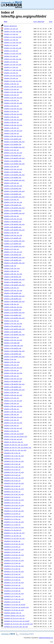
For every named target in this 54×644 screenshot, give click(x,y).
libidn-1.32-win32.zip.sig (14, 329)
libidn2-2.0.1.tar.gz (12, 453)
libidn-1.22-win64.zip (13, 161)
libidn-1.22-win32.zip (13, 155)
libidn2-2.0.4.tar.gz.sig (14, 489)
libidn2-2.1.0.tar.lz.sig (14, 516)
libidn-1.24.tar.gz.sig (13, 202)
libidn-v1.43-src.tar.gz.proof (16, 445)
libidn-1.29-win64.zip (13, 282)
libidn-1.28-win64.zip (13, 260)
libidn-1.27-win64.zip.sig (14, 246)
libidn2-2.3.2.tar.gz (12, 569)
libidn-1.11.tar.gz (11, 89)
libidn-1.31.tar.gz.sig (13, 323)
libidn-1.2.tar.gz (11, 40)
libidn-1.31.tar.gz (11, 321)
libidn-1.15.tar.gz (11, 111)
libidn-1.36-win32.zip (13, 381)
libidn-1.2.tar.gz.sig (13, 42)
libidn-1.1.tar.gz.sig (13, 37)
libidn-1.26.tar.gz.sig (13, 235)
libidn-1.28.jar (10, 266)
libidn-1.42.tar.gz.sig (13, 428)
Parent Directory (11, 26)
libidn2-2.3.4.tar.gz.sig (14, 582)
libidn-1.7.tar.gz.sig (13, 70)
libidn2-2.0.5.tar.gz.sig (14, 500)
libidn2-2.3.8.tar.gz (12, 602)
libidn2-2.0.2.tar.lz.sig (14, 472)
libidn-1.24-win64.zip (13, 194)
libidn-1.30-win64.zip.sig (14, 301)
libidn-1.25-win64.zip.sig (14, 213)
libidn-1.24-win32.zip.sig (14, 191)
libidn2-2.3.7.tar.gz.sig (14, 599)
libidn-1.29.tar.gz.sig (13, 290)
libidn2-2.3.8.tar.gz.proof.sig (16, 607)
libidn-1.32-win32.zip (13, 326)
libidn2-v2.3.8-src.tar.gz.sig (16, 627)
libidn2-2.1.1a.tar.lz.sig (14, 538)
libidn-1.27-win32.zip (13, 238)
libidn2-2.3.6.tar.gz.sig (14, 593)
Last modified (39, 22)
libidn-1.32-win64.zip (13, 332)
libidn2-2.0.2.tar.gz (12, 464)
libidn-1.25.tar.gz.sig (13, 219)
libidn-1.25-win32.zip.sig (14, 208)
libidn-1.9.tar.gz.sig (13, 81)
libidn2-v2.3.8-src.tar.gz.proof (17, 621)
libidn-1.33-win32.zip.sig (14, 351)
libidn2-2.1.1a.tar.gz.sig (14, 533)
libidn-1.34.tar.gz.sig (13, 373)
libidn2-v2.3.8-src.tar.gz (14, 618)
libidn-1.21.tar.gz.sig (13, 153)
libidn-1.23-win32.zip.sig (14, 175)
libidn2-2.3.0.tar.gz (12, 552)
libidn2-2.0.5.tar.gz (12, 497)
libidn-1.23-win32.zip (13, 172)
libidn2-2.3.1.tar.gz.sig (14, 566)
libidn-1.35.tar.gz (11, 376)
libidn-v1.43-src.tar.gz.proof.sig (17, 447)
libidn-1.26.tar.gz (11, 233)
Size (51, 22)
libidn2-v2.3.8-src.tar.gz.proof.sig (18, 624)
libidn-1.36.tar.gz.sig (13, 395)
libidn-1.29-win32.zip (13, 277)
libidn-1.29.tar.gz (11, 288)
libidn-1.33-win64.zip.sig (14, 356)
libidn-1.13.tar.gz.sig (13, 103)
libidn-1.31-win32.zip (13, 310)
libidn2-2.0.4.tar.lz (12, 492)
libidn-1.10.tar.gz (11, 84)
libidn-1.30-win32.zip (13, 293)
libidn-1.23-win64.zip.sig (14, 180)
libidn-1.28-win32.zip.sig (14, 257)
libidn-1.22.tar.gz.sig (13, 169)
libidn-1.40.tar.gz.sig (13, 417)
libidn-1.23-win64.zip (13, 177)
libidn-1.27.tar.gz (11, 249)
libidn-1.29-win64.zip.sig (14, 285)
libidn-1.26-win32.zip (13, 221)
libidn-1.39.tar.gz (11, 409)
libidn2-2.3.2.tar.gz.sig (14, 571)
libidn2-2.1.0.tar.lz (12, 514)
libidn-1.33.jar (10, 359)
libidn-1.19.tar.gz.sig (13, 131)
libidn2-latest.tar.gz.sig (14, 615)
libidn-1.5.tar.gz (11, 56)
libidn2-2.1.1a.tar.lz (13, 536)
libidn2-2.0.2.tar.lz (12, 469)
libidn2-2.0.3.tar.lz (12, 480)
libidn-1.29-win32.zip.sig (14, 279)
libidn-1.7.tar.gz (11, 67)
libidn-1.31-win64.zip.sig (14, 318)
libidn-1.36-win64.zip (13, 387)
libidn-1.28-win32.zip (13, 255)
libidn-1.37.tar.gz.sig (13, 401)
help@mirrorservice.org (46, 638)
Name (6, 22)
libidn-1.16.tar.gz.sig (13, 120)
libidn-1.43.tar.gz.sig (13, 439)
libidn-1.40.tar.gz (11, 414)
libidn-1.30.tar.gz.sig (13, 307)
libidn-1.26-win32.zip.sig (14, 224)
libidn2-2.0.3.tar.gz (12, 475)
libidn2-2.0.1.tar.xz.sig (14, 461)
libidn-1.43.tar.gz (11, 431)
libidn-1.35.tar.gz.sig (13, 379)
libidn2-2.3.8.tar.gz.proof (15, 604)
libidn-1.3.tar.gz (11, 45)
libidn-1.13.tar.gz (11, 100)
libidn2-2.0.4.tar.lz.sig (14, 494)
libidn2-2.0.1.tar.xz (12, 458)
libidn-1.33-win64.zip (13, 354)
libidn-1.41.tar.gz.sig (13, 423)
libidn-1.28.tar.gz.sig (13, 274)
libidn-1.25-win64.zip (13, 210)
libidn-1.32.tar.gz (11, 337)
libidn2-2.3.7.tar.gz (12, 596)
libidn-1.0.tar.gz (11, 29)
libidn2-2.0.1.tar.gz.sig (14, 456)
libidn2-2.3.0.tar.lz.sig (14, 560)
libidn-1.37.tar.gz (11, 398)
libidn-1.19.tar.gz (11, 128)
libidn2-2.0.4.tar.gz (12, 486)
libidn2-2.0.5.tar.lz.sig (14, 505)
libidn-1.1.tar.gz (11, 34)
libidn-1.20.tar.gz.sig (13, 136)
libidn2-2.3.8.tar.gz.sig (14, 610)
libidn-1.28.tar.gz (11, 271)
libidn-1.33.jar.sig (12, 362)
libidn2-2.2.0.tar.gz (12, 541)
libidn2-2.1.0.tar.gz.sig (14, 511)
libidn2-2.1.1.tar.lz (12, 525)
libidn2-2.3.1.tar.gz (12, 563)
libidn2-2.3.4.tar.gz (12, 580)
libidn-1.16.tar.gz (11, 117)
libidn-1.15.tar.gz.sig (13, 114)
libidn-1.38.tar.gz (11, 403)
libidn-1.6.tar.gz (11, 62)
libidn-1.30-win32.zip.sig (14, 296)
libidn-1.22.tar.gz (11, 166)
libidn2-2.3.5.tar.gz (12, 585)
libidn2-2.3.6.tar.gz (12, 591)
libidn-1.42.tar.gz (11, 425)
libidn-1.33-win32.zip (13, 348)
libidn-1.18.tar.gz (11, 122)
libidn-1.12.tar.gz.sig (13, 97)
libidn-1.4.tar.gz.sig (13, 53)
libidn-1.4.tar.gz (11, 51)
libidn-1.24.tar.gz (11, 199)
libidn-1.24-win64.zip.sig (14, 197)
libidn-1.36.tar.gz (11, 392)
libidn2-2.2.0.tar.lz (12, 547)
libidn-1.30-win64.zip (13, 299)
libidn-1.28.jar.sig (12, 268)
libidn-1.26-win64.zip (13, 227)
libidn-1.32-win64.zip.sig (14, 334)
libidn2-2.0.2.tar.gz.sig (14, 467)
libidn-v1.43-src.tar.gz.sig (15, 450)
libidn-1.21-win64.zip (13, 144)
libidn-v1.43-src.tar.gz (13, 442)
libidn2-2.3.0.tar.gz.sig (14, 555)
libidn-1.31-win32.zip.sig (14, 312)
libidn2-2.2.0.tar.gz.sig (14, 544)
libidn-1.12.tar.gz (11, 95)
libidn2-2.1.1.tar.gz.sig (14, 522)
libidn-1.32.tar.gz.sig (13, 340)
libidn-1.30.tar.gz (11, 304)
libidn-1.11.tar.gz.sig (13, 92)
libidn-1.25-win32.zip (13, 205)
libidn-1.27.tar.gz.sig (13, 252)
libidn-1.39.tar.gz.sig (13, 412)
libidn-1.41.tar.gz (11, 420)
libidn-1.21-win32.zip (13, 139)
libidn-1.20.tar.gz (11, 133)
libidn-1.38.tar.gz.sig (13, 406)
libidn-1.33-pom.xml (12, 343)
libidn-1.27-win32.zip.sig (14, 241)
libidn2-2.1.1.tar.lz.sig (14, 527)
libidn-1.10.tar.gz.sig (13, 86)
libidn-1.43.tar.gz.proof (14, 434)
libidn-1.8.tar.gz (11, 73)
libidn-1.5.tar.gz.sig (13, 59)
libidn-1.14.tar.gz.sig (13, 109)
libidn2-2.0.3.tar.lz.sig (14, 483)
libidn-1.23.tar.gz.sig (13, 186)
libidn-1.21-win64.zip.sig (14, 147)
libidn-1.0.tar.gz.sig (13, 31)
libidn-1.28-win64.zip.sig (14, 263)
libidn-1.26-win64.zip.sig (14, 230)
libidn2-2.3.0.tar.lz (12, 558)
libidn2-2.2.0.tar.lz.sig (14, 549)
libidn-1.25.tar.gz (11, 216)
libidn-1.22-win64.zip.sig (14, 164)
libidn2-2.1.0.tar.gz (12, 508)
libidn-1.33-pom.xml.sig (13, 345)
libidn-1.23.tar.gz (11, 183)
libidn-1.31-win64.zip (13, 315)
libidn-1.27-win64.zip (13, 244)
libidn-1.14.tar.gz (11, 106)
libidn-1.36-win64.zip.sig (14, 390)
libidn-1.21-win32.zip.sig (14, 142)
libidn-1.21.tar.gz (11, 150)
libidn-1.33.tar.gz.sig (13, 368)
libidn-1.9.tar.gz (11, 78)
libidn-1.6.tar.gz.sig (13, 64)
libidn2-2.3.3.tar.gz (12, 574)
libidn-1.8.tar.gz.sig (13, 75)
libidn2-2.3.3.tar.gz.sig (14, 577)
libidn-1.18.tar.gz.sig (13, 125)
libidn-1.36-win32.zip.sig (14, 384)
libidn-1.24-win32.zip (13, 188)
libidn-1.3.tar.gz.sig (13, 48)
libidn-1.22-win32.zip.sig (14, 158)
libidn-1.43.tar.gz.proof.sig (15, 436)
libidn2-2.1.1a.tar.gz (13, 530)
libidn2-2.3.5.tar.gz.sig (14, 588)
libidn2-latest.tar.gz (13, 613)
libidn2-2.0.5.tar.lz (12, 503)
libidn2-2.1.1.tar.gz (12, 519)
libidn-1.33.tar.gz (11, 365)
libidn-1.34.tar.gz (11, 370)
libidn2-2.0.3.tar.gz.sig (14, 478)
